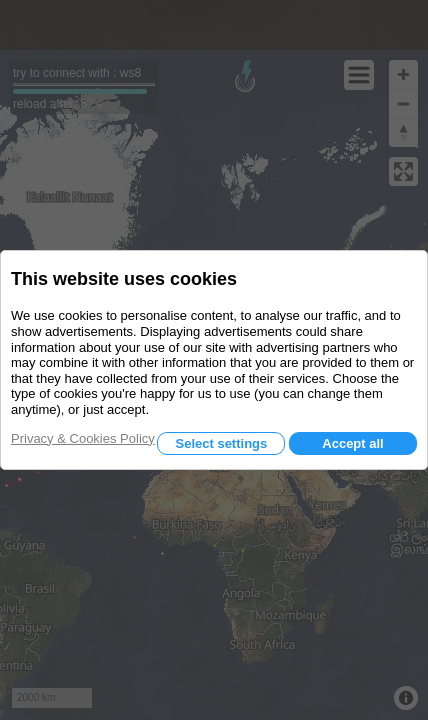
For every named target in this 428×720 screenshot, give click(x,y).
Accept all (352, 443)
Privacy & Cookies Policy (83, 438)
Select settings (221, 443)
